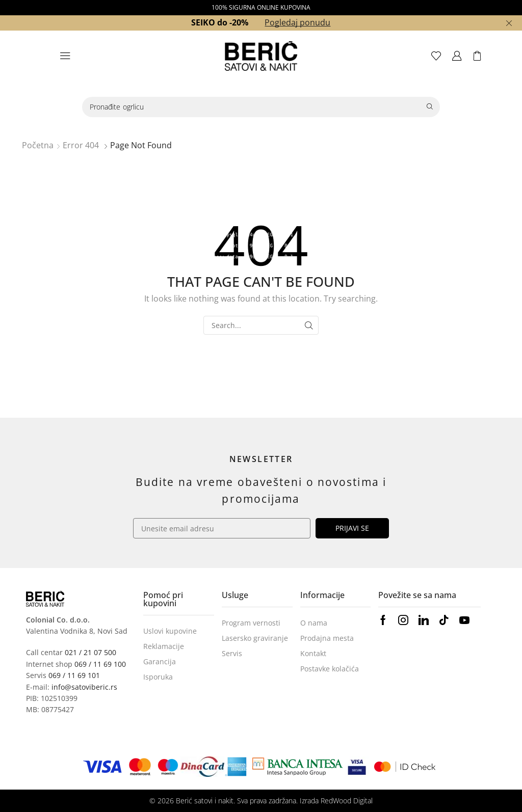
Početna (38, 145)
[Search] (430, 107)
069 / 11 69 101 (74, 675)
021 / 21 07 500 (90, 652)
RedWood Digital (347, 801)
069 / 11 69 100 (100, 664)
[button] (65, 56)
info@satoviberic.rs (84, 687)
